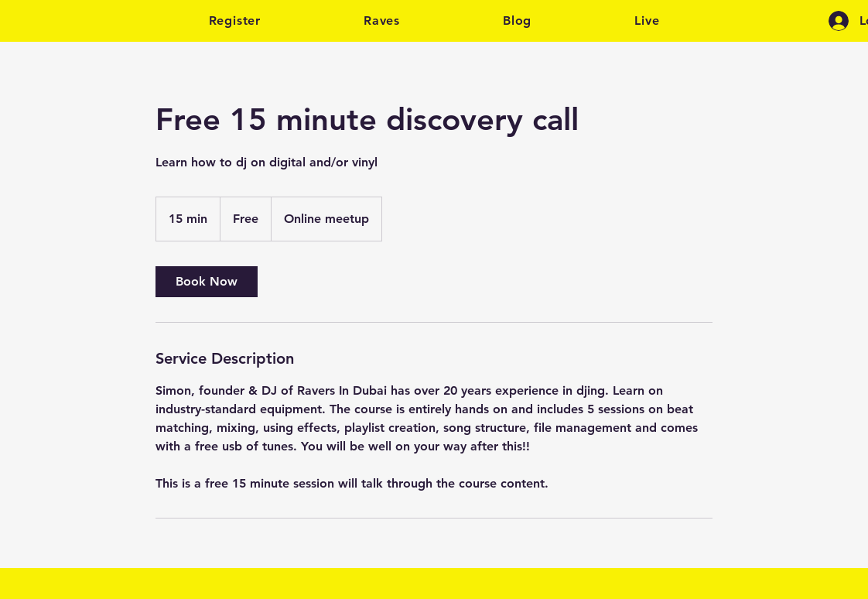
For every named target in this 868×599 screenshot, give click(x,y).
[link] (207, 282)
